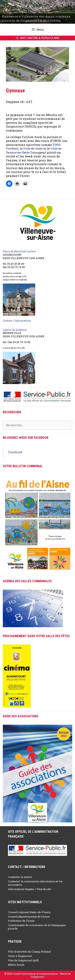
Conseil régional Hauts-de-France (29, 912)
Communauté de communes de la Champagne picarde (37, 927)
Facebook (15, 452)
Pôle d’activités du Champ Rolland (29, 952)
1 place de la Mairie (15, 330)
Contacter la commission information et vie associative (35, 883)
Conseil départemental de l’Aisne (29, 917)
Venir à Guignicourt (20, 956)
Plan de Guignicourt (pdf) (23, 960)
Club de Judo (33, 148)
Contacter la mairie (20, 877)
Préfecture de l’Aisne (21, 921)
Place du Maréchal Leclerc (19, 251)
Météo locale (16, 965)
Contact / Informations (17, 321)
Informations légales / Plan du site (29, 889)
